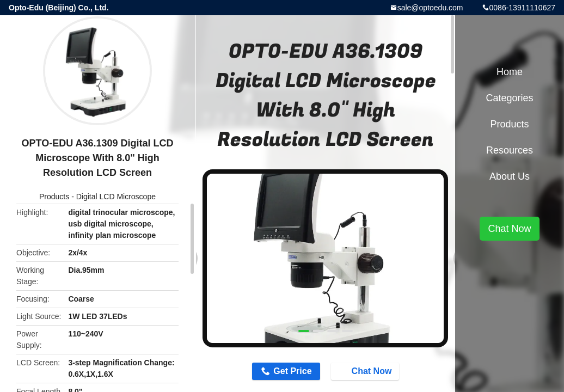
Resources (510, 150)
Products (54, 197)
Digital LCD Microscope (116, 197)
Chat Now (366, 371)
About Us (510, 176)
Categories (509, 98)
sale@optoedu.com (430, 8)
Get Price (292, 371)
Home (510, 72)
